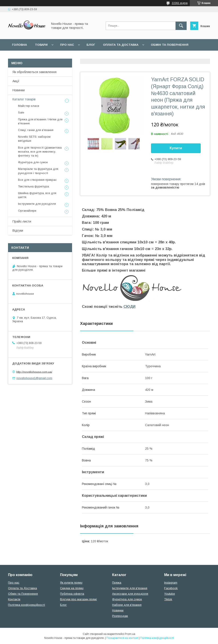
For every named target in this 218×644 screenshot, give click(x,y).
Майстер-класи (29, 106)
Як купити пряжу (71, 583)
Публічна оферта (72, 594)
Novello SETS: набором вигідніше (34, 139)
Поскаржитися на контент (122, 638)
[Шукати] (181, 26)
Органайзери (27, 211)
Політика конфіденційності (26, 605)
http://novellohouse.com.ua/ (34, 372)
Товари (41, 45)
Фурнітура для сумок (33, 162)
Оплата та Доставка (121, 45)
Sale (21, 112)
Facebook (171, 588)
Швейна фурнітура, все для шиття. (37, 195)
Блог (91, 45)
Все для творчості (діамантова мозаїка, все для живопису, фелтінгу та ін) (40, 152)
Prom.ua (130, 634)
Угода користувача (70, 56)
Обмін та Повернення (23, 594)
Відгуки (18, 231)
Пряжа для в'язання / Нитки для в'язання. (40, 121)
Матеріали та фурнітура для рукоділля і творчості (38, 171)
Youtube (170, 594)
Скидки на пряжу (72, 588)
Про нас (67, 45)
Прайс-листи (22, 221)
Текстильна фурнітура (33, 186)
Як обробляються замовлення (34, 72)
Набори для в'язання (127, 605)
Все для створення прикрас (37, 180)
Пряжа (117, 583)
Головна (19, 45)
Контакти (14, 599)
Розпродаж (120, 616)
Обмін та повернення (170, 45)
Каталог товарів (24, 99)
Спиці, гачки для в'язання (36, 130)
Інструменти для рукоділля (37, 204)
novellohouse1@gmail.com (34, 378)
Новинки (19, 90)
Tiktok (168, 599)
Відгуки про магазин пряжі (78, 599)
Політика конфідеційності (118, 56)
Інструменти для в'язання (130, 588)
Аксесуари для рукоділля (130, 594)
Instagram (171, 583)
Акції (16, 81)
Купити (176, 148)
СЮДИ (129, 307)
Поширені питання (29, 56)
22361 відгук (180, 3)
